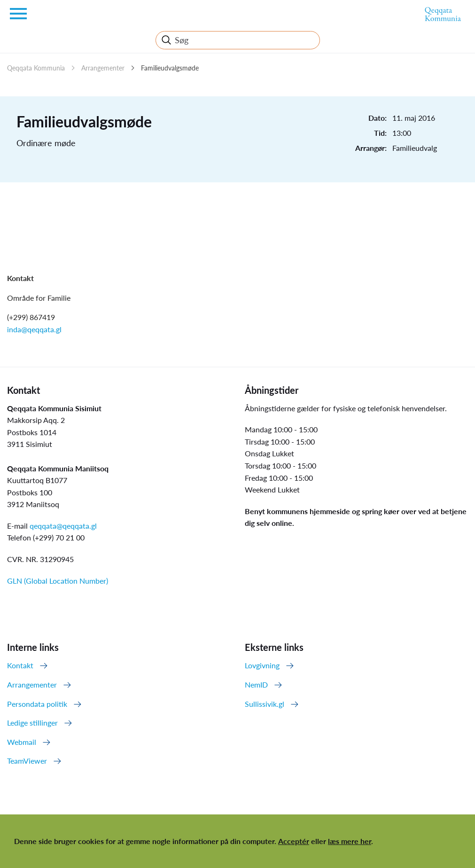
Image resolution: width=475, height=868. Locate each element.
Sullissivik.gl (265, 704)
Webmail (22, 742)
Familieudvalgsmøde (170, 68)
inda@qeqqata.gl (34, 329)
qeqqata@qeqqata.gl (63, 526)
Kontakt (20, 665)
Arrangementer (103, 68)
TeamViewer (27, 761)
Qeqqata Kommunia (36, 68)
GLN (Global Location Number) (58, 581)
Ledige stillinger (32, 723)
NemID (256, 684)
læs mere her (350, 841)
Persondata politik (37, 704)
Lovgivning (262, 665)
